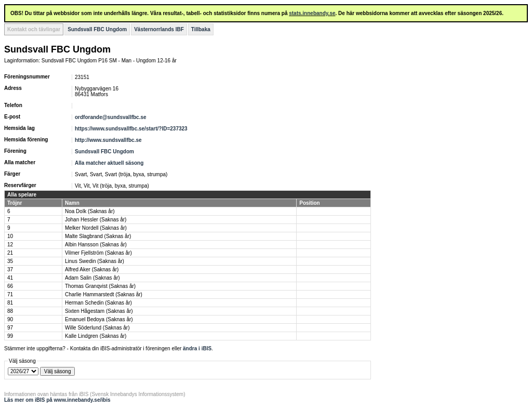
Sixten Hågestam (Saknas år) (99, 311)
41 (10, 278)
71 (10, 294)
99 (10, 336)
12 (10, 245)
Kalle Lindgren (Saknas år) (96, 336)
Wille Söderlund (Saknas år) (97, 328)
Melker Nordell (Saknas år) (96, 228)
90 (10, 319)
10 (10, 236)
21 (10, 253)
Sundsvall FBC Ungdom (97, 29)
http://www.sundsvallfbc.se (108, 140)
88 (10, 311)
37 (10, 269)
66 (10, 286)
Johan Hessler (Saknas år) (96, 220)
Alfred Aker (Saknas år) (92, 269)
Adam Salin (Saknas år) (92, 278)
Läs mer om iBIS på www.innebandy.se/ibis (57, 400)
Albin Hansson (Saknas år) (96, 245)
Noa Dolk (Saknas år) (90, 211)
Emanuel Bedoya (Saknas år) (99, 319)
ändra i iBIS (197, 348)
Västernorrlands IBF (159, 29)
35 (10, 261)
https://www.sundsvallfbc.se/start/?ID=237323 (131, 129)
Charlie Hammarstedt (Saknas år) (104, 294)
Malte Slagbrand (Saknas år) (98, 236)
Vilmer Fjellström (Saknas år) (98, 253)
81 (10, 303)
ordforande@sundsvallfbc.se (111, 117)
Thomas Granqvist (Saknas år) (100, 286)
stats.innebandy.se (312, 13)
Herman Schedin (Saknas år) (98, 303)
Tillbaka (201, 29)
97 (10, 328)
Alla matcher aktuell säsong (109, 163)
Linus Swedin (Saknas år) (95, 261)
